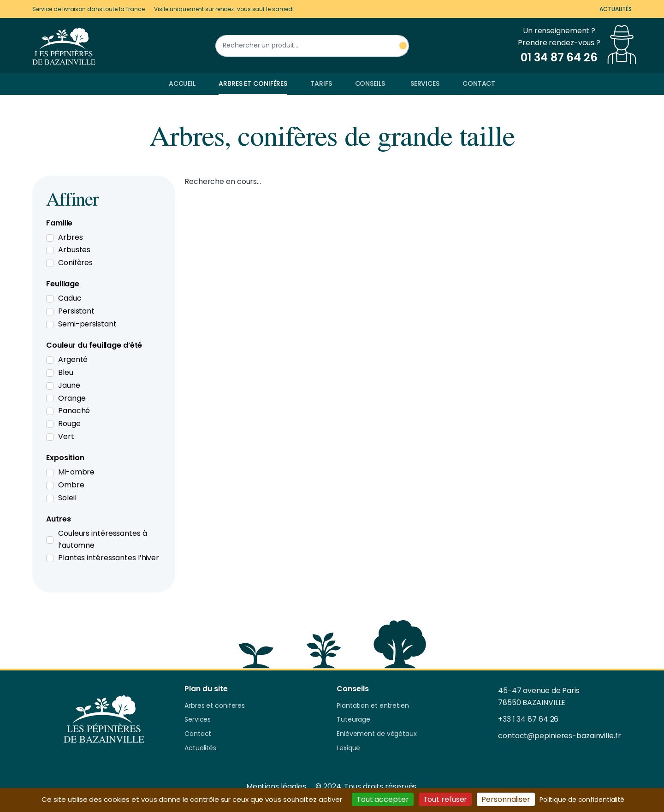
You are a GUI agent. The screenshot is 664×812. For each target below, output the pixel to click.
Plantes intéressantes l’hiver (109, 558)
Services (425, 83)
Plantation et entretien (373, 706)
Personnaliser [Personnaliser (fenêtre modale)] (506, 799)
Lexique (348, 748)
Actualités (616, 9)
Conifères (75, 263)
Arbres (70, 237)
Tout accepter (383, 799)
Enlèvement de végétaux (377, 734)
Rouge (69, 424)
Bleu (66, 372)
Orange (72, 398)
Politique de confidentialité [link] (582, 800)
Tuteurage (353, 720)
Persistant (76, 311)
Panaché (74, 411)
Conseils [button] (370, 83)
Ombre (71, 485)
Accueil (182, 83)
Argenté (73, 359)
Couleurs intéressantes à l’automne (103, 539)
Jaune (69, 385)
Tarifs (321, 83)
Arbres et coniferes (215, 706)
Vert (66, 436)
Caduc (70, 298)
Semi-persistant (87, 324)
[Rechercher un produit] (312, 46)
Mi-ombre (76, 472)
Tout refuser (445, 799)
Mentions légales (276, 786)
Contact (479, 83)
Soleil (67, 498)
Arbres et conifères (253, 83)
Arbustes (74, 250)
